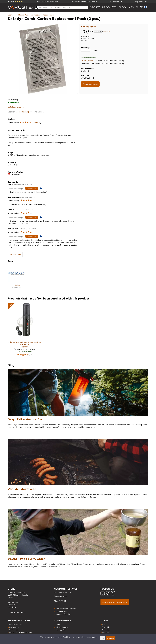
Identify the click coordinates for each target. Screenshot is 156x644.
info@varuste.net (61, 596)
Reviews (16, 1)
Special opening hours (17, 612)
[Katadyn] (16, 279)
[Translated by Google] (16, 188)
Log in (58, 624)
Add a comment (15, 254)
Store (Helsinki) (88, 60)
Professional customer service (84, 1)
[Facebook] (103, 594)
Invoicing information (63, 614)
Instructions (14, 630)
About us (105, 632)
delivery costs (107, 31)
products (109, 7)
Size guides (106, 627)
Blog (104, 624)
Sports (95, 7)
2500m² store (116, 1)
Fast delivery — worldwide (48, 1)
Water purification (34, 15)
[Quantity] (86, 50)
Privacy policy (61, 630)
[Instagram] (108, 594)
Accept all (110, 638)
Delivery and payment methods (21, 632)
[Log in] (137, 7)
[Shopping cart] (141, 7)
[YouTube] (113, 594)
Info (131, 7)
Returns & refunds (16, 624)
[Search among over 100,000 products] (62, 7)
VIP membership (62, 627)
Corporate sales (61, 611)
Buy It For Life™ (142, 1)
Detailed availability (16, 107)
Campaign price (88, 27)
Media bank (106, 630)
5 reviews (36, 123)
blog (122, 7)
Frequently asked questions (66, 609)
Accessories (48, 15)
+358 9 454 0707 (65, 592)
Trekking (20, 15)
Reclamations (14, 627)
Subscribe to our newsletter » (115, 602)
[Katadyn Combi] (25, 330)
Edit (102, 638)
